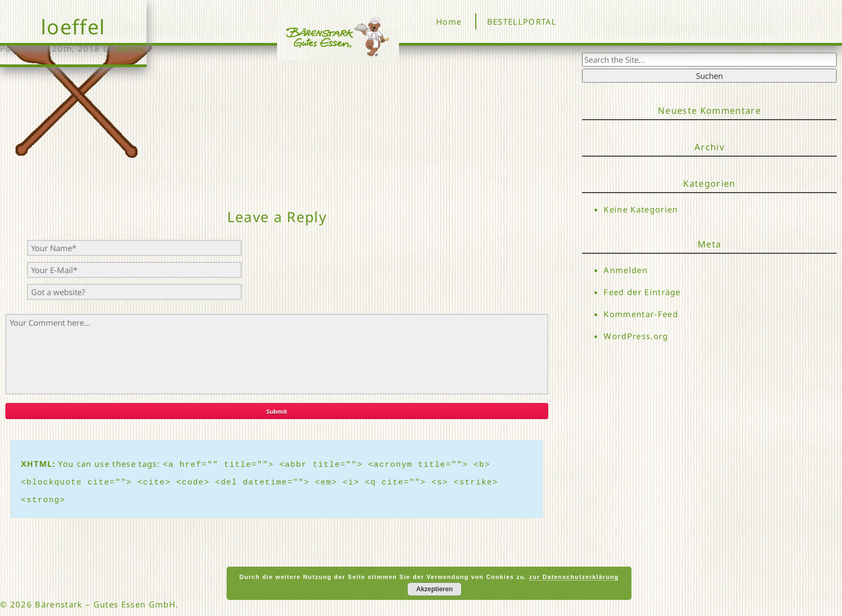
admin (130, 48)
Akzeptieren (434, 589)
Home (449, 21)
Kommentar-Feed (641, 314)
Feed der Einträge (642, 292)
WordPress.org (636, 336)
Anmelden (626, 270)
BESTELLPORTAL (522, 21)
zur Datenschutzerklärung (574, 577)
